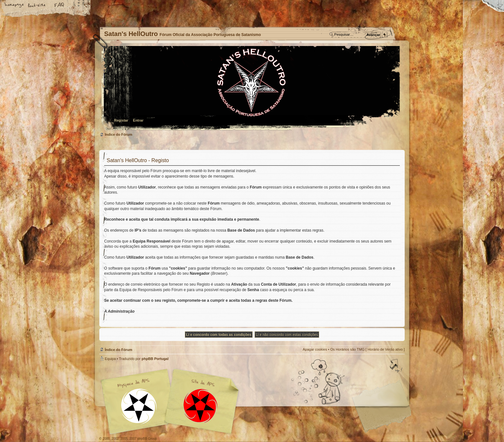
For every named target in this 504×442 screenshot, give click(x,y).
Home (14, 5)
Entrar (138, 120)
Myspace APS (172, 401)
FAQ (59, 5)
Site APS (201, 406)
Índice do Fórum (251, 89)
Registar (121, 120)
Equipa (110, 359)
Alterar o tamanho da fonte (37, 5)
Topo (397, 366)
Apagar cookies (315, 349)
